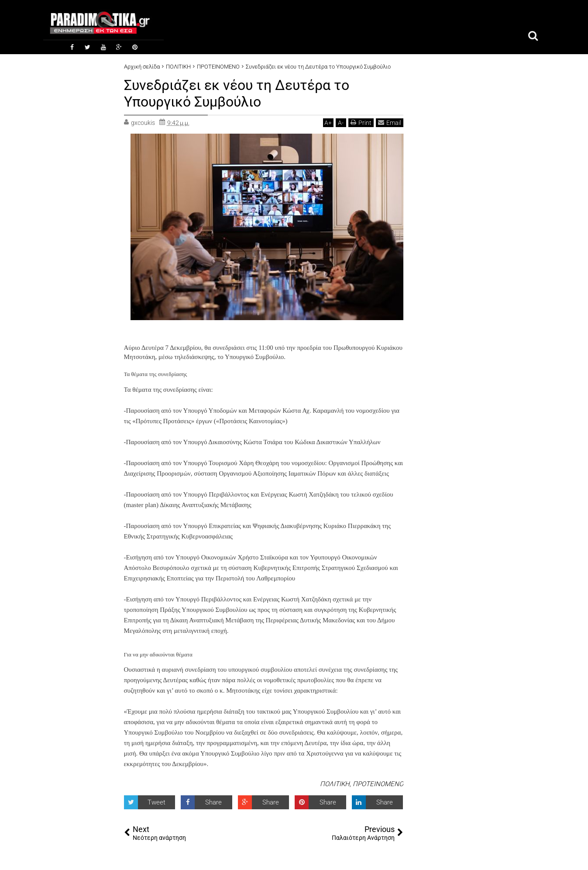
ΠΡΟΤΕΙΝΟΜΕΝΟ (378, 784)
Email (390, 123)
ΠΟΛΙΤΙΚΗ (335, 784)
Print (361, 123)
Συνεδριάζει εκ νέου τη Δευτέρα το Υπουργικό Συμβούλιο (237, 93)
